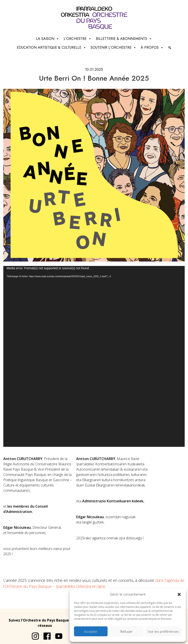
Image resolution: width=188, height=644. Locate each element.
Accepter (91, 631)
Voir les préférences (163, 631)
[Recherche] (170, 48)
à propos (152, 48)
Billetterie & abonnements (124, 39)
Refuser (126, 631)
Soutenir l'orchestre (113, 48)
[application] (94, 356)
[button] (179, 594)
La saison (48, 39)
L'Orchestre (78, 39)
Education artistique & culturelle (51, 48)
